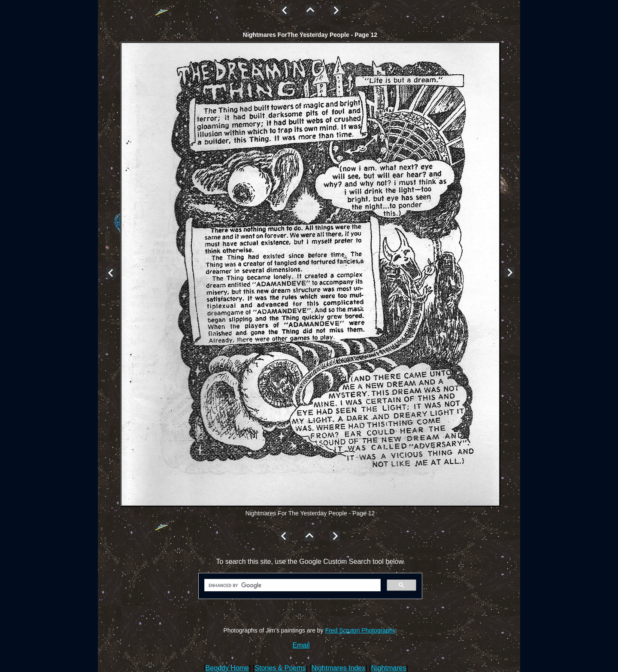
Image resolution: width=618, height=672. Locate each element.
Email (301, 645)
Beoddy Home (227, 668)
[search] (292, 585)
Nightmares (389, 668)
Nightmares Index (338, 668)
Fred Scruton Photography (360, 630)
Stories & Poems (280, 668)
